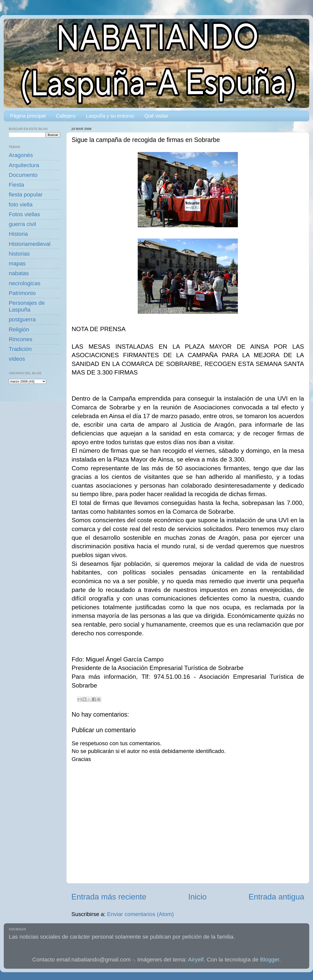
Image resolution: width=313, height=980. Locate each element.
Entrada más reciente (109, 897)
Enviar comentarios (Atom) (140, 914)
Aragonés (21, 155)
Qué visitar (156, 116)
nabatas (19, 273)
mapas (17, 263)
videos (17, 359)
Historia (18, 234)
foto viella (21, 205)
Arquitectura (24, 165)
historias (19, 254)
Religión (19, 329)
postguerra (22, 319)
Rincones (21, 339)
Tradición (20, 349)
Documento (23, 175)
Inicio (198, 897)
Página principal (28, 116)
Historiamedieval (30, 244)
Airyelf (196, 960)
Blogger (270, 960)
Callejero (66, 116)
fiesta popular (26, 195)
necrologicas (25, 283)
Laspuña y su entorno (110, 116)
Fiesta (16, 185)
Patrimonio (22, 293)
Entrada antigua (276, 897)
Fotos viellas (24, 214)
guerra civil (22, 224)
